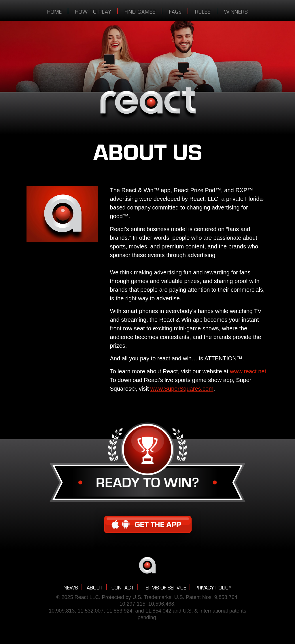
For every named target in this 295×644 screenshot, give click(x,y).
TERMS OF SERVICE (164, 589)
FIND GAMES (140, 13)
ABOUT (95, 589)
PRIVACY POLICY (213, 589)
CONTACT (123, 589)
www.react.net (248, 371)
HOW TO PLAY (93, 13)
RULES (203, 13)
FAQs (175, 13)
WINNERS (236, 13)
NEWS (71, 589)
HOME (55, 13)
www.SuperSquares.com (182, 389)
